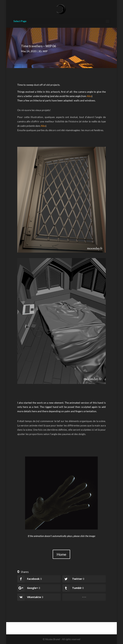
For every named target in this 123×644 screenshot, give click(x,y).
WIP (45, 51)
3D (40, 51)
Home (61, 554)
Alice (89, 96)
